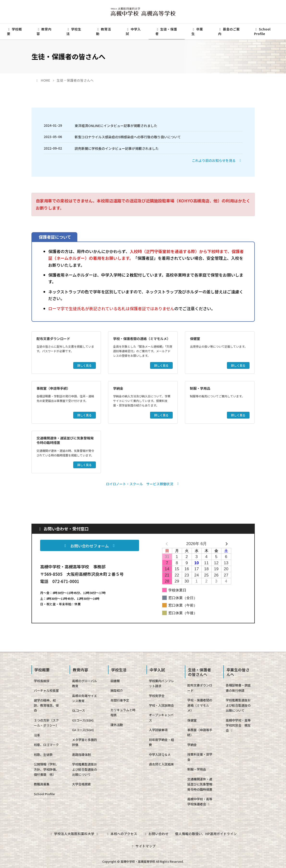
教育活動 (103, 31)
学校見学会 (157, 696)
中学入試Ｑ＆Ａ (160, 755)
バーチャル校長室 (46, 690)
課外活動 (117, 725)
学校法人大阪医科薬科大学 (74, 833)
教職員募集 (42, 784)
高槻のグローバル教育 (85, 683)
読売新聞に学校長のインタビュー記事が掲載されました (117, 148)
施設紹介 (117, 690)
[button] (217, 160)
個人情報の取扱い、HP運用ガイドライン (207, 833)
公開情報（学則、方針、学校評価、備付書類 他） (46, 769)
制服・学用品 (200, 388)
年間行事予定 (120, 700)
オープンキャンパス (161, 717)
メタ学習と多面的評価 (85, 742)
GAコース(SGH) (83, 730)
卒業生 (197, 31)
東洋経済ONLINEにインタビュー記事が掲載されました (116, 126)
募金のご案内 (229, 31)
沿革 (37, 735)
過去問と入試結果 (161, 764)
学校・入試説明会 (161, 705)
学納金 (118, 388)
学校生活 (74, 31)
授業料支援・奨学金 (200, 757)
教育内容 (44, 31)
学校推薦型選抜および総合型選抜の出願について (85, 769)
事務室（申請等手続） (53, 388)
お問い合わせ (156, 833)
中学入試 (133, 31)
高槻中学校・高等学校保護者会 (200, 801)
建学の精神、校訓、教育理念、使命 (46, 705)
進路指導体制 (81, 755)
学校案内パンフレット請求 (161, 683)
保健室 (195, 339)
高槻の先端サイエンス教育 (85, 698)
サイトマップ (143, 845)
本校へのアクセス (121, 833)
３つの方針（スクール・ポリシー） (46, 723)
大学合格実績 (81, 784)
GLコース (79, 710)
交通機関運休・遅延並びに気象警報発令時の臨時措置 (65, 440)
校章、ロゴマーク (46, 745)
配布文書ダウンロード (53, 339)
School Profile (44, 794)
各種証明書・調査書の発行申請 (238, 688)
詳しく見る (85, 365)
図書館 (115, 681)
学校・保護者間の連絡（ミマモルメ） (142, 339)
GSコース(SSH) (83, 720)
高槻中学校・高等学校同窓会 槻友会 (238, 725)
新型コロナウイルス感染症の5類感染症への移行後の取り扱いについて (128, 137)
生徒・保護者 (166, 31)
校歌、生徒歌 (43, 755)
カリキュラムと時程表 (123, 712)
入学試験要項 (158, 730)
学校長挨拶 (42, 681)
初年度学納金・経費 (161, 742)
